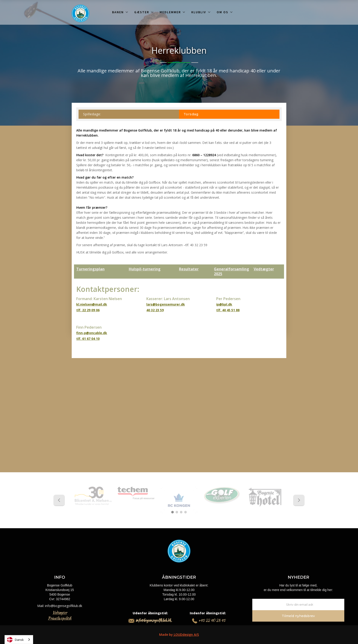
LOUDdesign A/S (186, 635)
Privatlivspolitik (60, 618)
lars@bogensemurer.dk (166, 304)
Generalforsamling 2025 (232, 271)
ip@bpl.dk (224, 304)
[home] (80, 13)
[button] (120, 12)
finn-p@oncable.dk (92, 333)
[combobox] (19, 640)
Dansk (15, 640)
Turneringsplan (90, 269)
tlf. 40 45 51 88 (228, 310)
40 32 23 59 (155, 310)
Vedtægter (264, 269)
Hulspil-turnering (145, 269)
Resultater (189, 269)
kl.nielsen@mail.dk (92, 304)
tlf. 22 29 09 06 (88, 310)
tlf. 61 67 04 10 (88, 339)
